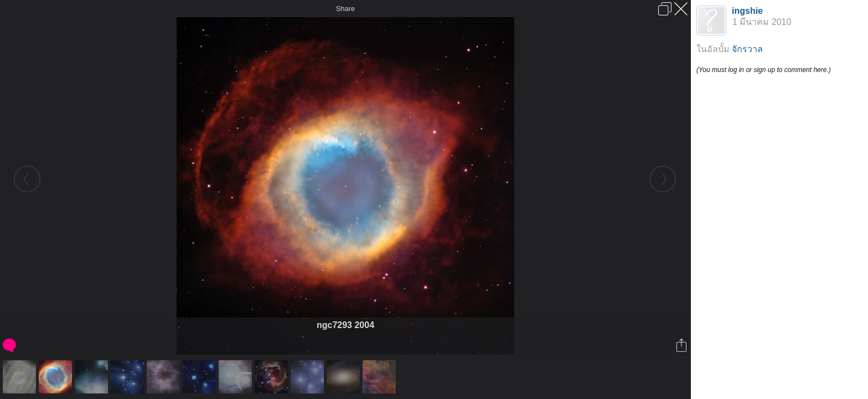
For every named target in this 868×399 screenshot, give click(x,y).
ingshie (747, 11)
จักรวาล (747, 49)
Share (346, 9)
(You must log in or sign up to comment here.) (764, 70)
